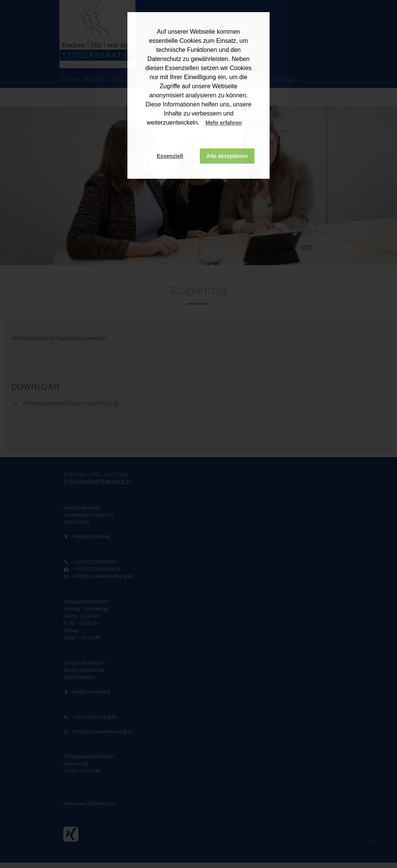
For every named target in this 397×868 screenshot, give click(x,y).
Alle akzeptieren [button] (227, 156)
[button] (249, 123)
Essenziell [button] (170, 156)
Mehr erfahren (224, 123)
